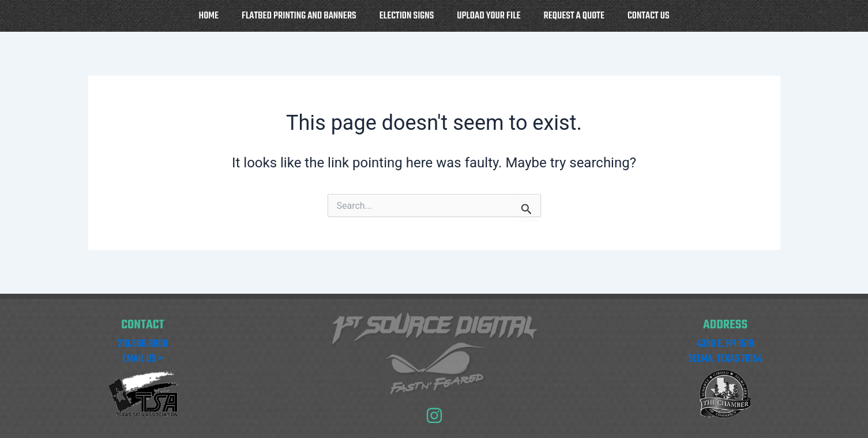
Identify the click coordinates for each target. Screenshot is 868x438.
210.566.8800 (143, 344)
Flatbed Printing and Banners (299, 16)
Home (209, 16)
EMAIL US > (143, 359)
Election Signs (407, 16)
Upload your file (489, 16)
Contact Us (648, 16)
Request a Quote (574, 16)
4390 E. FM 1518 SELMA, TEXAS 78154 (726, 352)
